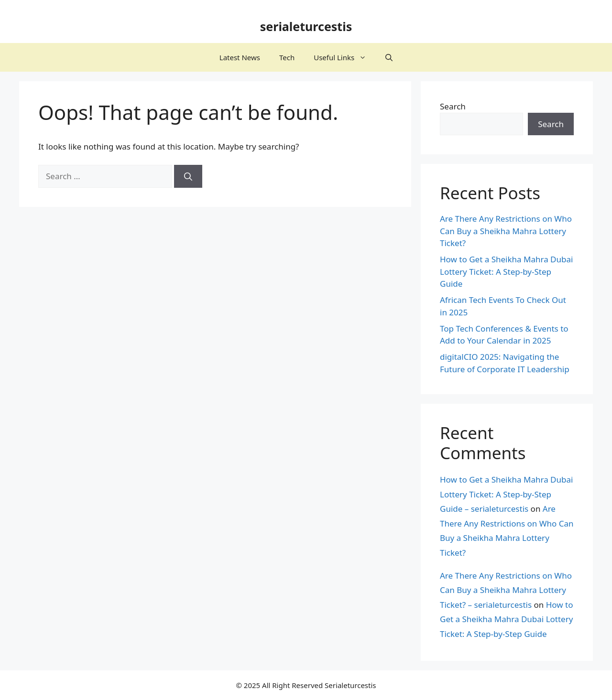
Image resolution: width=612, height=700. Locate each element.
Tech (287, 57)
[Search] (188, 176)
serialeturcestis (306, 26)
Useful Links (345, 57)
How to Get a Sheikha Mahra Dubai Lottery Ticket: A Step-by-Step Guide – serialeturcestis (506, 494)
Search (453, 106)
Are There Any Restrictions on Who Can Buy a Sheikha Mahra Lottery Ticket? (506, 231)
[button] (389, 57)
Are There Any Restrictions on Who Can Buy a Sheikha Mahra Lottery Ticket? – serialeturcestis (506, 590)
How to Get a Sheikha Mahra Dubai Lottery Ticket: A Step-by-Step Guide (506, 271)
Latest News (240, 57)
